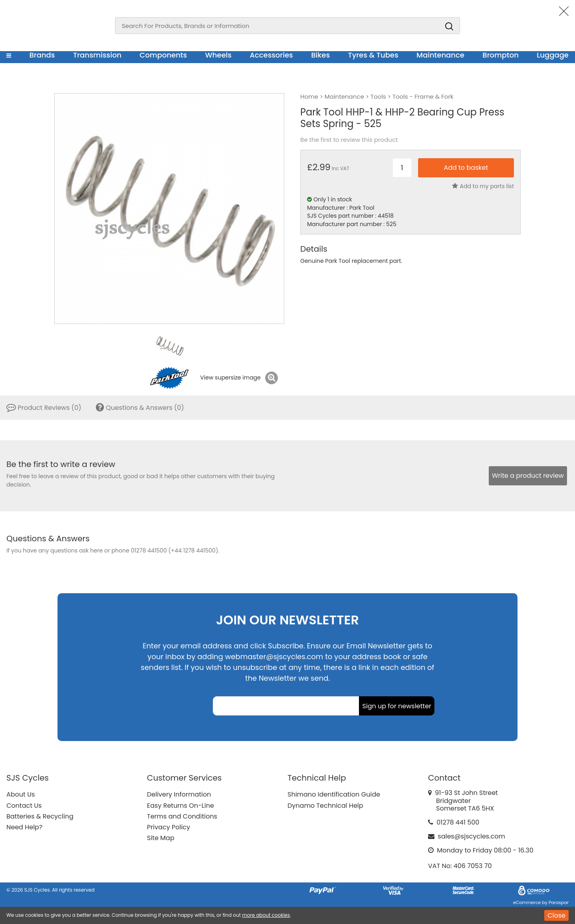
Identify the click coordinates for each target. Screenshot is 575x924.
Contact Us (24, 806)
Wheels (218, 55)
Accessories (271, 55)
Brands (42, 55)
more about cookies (266, 915)
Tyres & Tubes (373, 55)
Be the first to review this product (349, 140)
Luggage (553, 55)
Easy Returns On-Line (180, 806)
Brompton (501, 55)
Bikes (320, 55)
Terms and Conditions (182, 816)
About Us (21, 794)
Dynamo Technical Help (325, 806)
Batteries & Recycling (40, 816)
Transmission (97, 55)
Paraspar (559, 902)
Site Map (161, 838)
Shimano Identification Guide (334, 794)
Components (164, 55)
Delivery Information (179, 794)
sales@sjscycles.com (471, 836)
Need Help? (24, 827)
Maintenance (440, 55)
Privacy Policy (169, 827)
